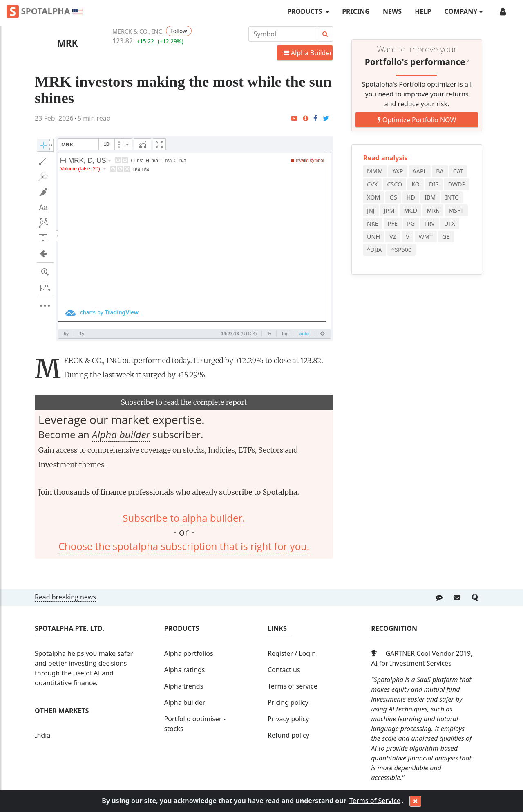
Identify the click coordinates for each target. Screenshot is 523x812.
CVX (372, 184)
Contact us (284, 670)
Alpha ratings (185, 670)
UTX (450, 223)
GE (446, 237)
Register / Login (292, 653)
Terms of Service (375, 801)
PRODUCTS (305, 11)
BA (440, 171)
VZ (393, 237)
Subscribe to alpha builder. (184, 518)
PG (411, 223)
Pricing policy (288, 702)
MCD (410, 210)
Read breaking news (65, 597)
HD (411, 197)
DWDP (457, 184)
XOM (373, 197)
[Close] (415, 801)
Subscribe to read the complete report (184, 402)
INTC (452, 197)
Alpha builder (121, 434)
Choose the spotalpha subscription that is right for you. (184, 546)
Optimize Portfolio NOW (417, 120)
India (42, 735)
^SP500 (402, 250)
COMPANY (461, 11)
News (392, 11)
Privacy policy (288, 719)
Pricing (356, 11)
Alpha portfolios (189, 653)
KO (416, 184)
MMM (375, 171)
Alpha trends (184, 686)
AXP (398, 171)
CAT (458, 171)
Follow (179, 31)
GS (393, 197)
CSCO (394, 184)
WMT (426, 237)
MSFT (456, 210)
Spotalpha (45, 11)
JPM (389, 210)
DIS (434, 184)
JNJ (371, 210)
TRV (429, 223)
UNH (373, 237)
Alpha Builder (308, 53)
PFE (393, 223)
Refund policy (288, 735)
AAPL (420, 171)
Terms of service (293, 686)
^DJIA (374, 250)
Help (423, 11)
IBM (430, 197)
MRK (68, 43)
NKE (373, 223)
